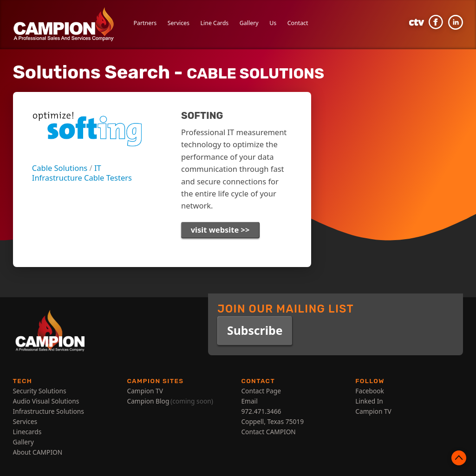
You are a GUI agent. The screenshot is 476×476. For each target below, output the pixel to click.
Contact (298, 23)
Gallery (249, 23)
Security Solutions (40, 391)
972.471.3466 (261, 411)
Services (179, 23)
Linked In (369, 401)
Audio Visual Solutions (46, 401)
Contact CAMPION (268, 432)
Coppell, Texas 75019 (272, 421)
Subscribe (255, 330)
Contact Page (261, 391)
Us (273, 23)
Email (249, 401)
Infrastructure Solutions (49, 411)
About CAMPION (38, 452)
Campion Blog (148, 401)
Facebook (370, 391)
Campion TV (145, 391)
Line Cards (215, 23)
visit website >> (220, 230)
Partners (145, 23)
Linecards (27, 432)
